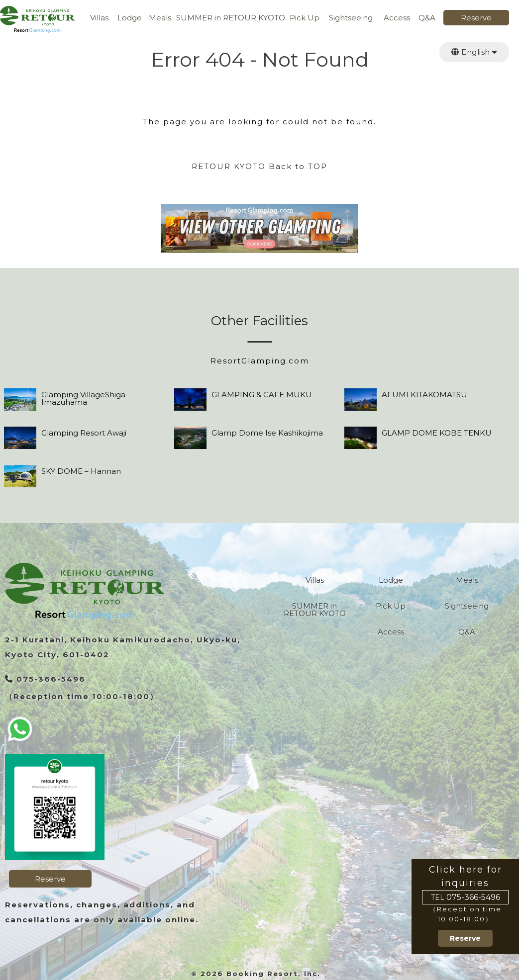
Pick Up (305, 18)
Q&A (427, 18)
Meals (160, 18)
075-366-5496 (473, 897)
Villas (99, 18)
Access (397, 18)
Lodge (130, 18)
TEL (438, 897)
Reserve (476, 18)
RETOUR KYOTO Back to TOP (259, 166)
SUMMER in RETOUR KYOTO (231, 18)
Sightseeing (351, 18)
